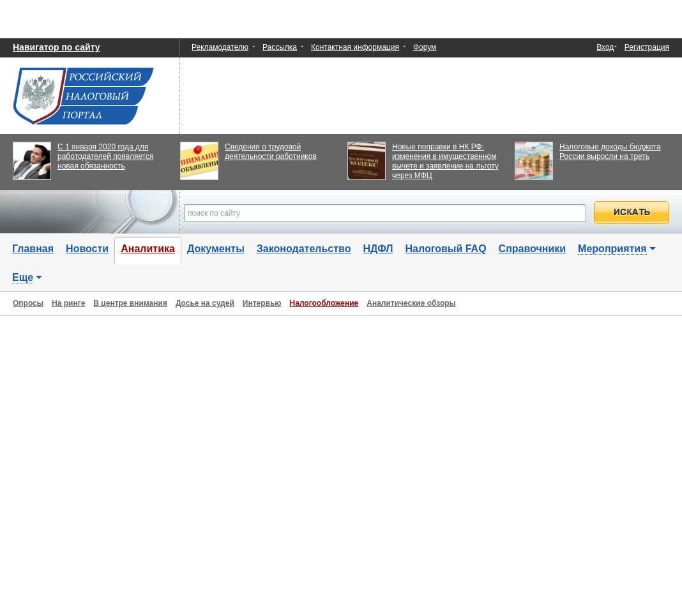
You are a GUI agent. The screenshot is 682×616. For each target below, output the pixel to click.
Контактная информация (355, 47)
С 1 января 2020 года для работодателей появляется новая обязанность (106, 156)
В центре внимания (130, 303)
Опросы (28, 303)
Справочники (533, 249)
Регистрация (647, 47)
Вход (605, 48)
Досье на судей (205, 303)
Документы (216, 249)
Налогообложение (324, 303)
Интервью (262, 303)
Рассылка (280, 47)
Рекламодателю (220, 47)
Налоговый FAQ (446, 249)
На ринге (68, 303)
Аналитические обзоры (411, 303)
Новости (87, 249)
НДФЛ (378, 249)
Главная (33, 249)
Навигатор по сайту (57, 47)
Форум (425, 47)
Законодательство (304, 249)
